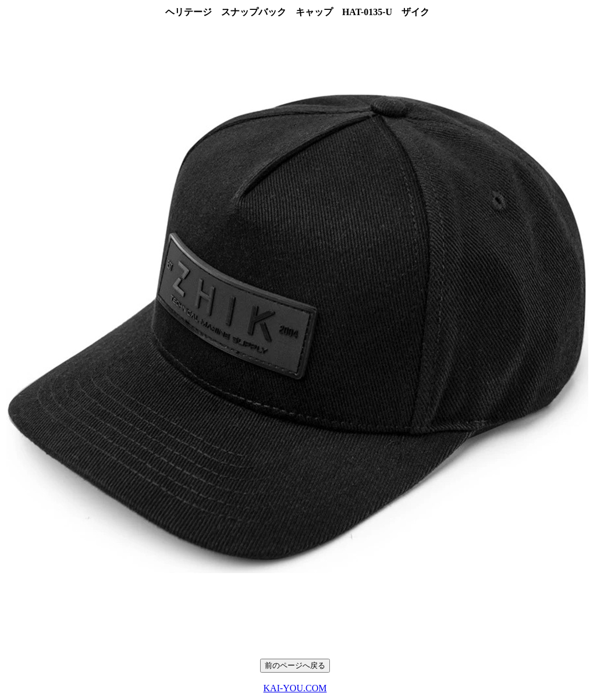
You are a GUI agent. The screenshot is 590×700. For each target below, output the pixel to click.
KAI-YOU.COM (295, 688)
